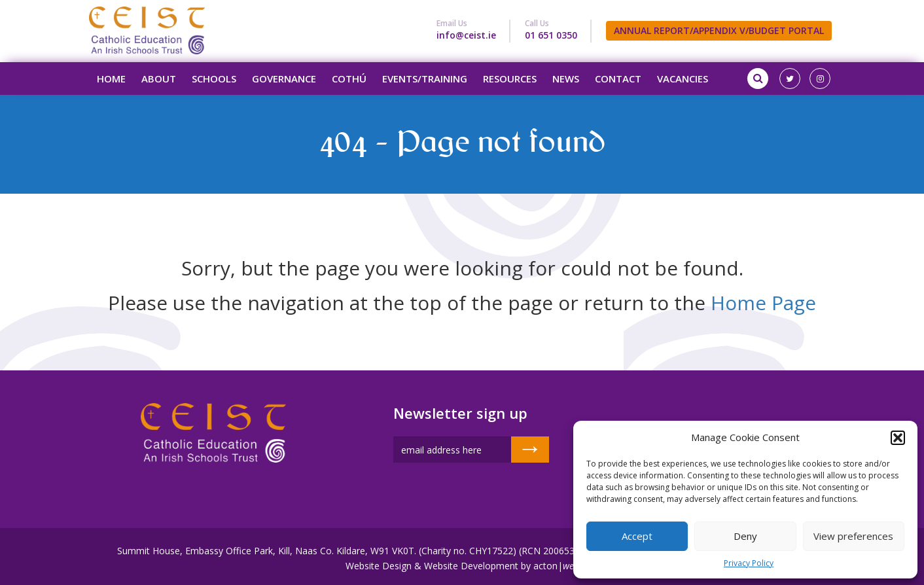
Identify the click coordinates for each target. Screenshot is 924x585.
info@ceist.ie (466, 35)
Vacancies (683, 79)
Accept (637, 536)
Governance (284, 79)
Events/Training (425, 79)
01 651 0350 (551, 35)
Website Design (379, 566)
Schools (214, 79)
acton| (556, 566)
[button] (898, 438)
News (566, 79)
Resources (510, 79)
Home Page (763, 303)
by (526, 566)
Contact (618, 79)
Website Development (471, 566)
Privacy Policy (749, 563)
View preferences (853, 536)
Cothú (349, 79)
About (159, 79)
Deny (745, 536)
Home (111, 79)
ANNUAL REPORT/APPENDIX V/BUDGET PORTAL (719, 30)
